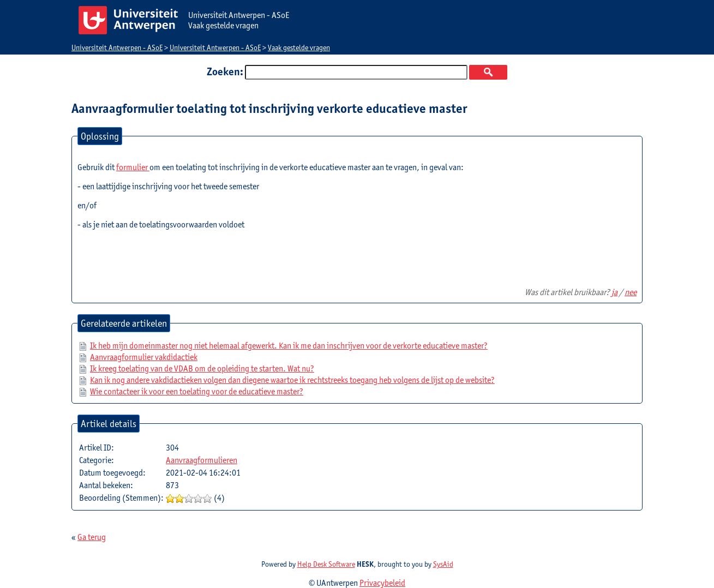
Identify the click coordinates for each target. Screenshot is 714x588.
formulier (133, 167)
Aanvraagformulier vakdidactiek (144, 357)
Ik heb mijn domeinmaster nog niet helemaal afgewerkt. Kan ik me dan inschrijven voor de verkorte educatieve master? (289, 346)
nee (631, 292)
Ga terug (92, 537)
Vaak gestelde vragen (299, 47)
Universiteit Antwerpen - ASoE (117, 47)
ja (614, 292)
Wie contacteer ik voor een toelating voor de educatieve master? (197, 391)
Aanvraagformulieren (202, 460)
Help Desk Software (326, 564)
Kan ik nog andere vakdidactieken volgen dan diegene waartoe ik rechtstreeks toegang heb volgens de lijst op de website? (292, 380)
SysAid (443, 564)
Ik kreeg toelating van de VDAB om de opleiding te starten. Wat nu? (202, 368)
